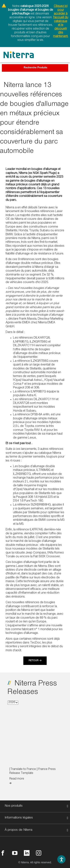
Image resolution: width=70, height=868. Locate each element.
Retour (34, 661)
